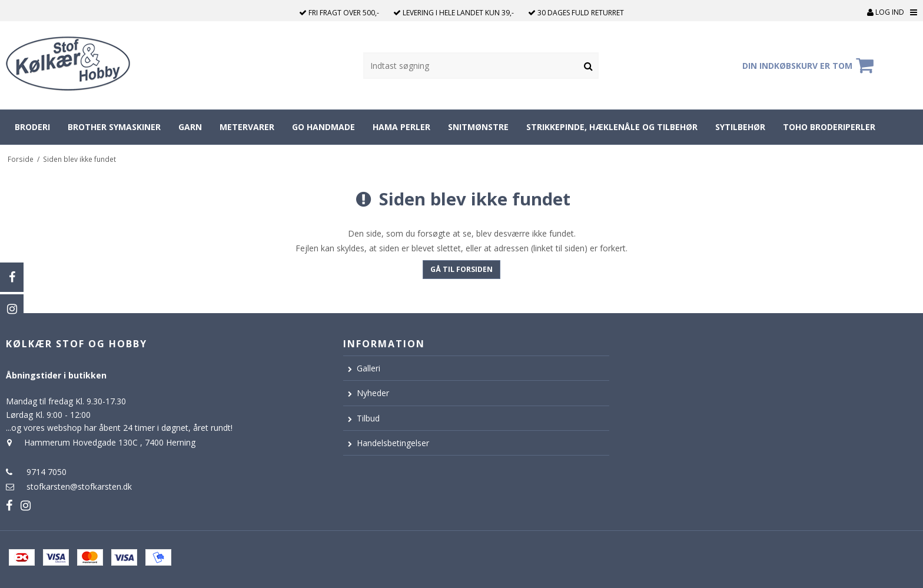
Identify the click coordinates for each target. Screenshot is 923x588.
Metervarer (247, 127)
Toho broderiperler (829, 127)
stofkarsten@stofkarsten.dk (79, 486)
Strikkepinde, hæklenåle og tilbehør (612, 127)
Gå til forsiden (462, 269)
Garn (190, 127)
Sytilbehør (740, 127)
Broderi (32, 127)
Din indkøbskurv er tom (810, 65)
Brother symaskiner (114, 127)
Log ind (886, 12)
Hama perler (401, 127)
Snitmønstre (478, 127)
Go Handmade (323, 127)
